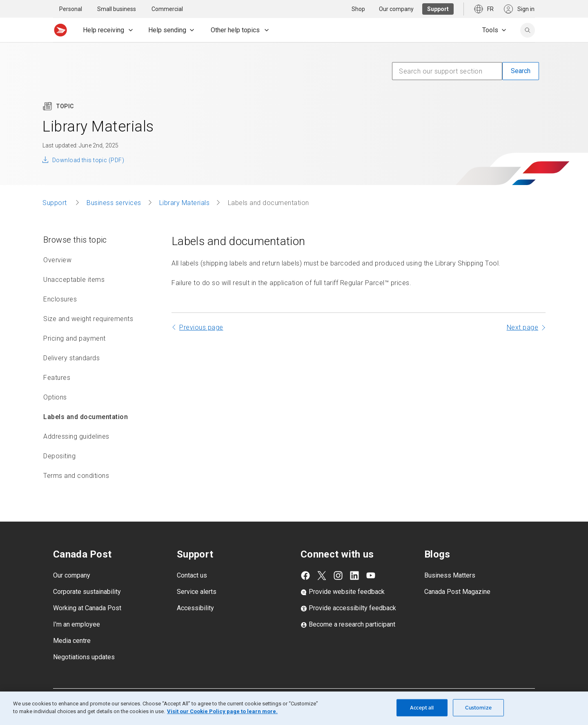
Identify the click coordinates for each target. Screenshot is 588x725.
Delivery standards (71, 358)
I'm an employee (77, 624)
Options (55, 397)
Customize (478, 708)
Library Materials (185, 203)
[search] (528, 30)
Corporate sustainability (87, 592)
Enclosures (60, 299)
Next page (523, 327)
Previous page (201, 327)
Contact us (192, 575)
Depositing (59, 456)
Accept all (422, 708)
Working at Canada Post (87, 608)
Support (56, 203)
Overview (57, 260)
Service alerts (197, 592)
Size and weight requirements (88, 319)
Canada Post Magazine (457, 592)
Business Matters (450, 575)
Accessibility (195, 608)
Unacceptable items (74, 280)
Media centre (72, 641)
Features (57, 378)
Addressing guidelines (76, 436)
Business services (114, 203)
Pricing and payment (75, 338)
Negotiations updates (84, 657)
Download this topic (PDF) (88, 160)
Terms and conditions (76, 476)
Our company (72, 575)
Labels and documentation (86, 417)
